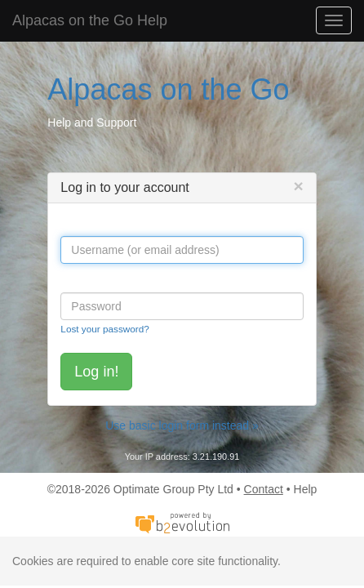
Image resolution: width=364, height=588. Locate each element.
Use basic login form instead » (182, 425)
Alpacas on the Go (168, 89)
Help (306, 489)
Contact (264, 489)
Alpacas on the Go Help (90, 20)
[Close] (298, 186)
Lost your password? (104, 329)
